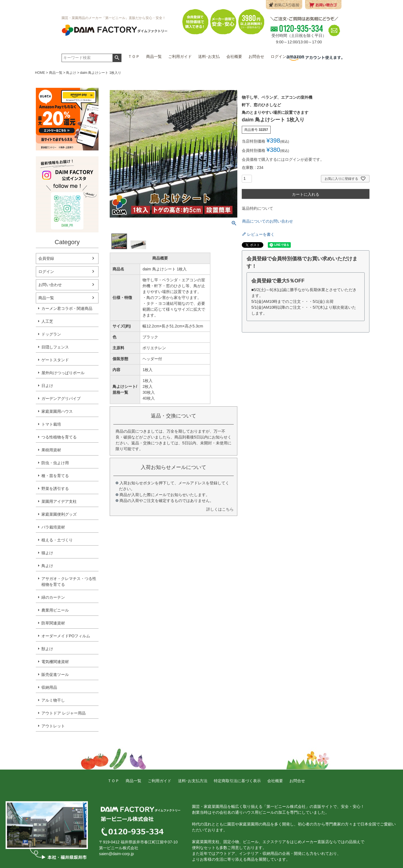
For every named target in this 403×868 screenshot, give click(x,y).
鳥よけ (71, 73)
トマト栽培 (51, 424)
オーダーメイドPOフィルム (66, 636)
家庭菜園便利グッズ (59, 514)
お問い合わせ (50, 285)
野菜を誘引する (55, 489)
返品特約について (257, 208)
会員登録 (46, 258)
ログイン (46, 272)
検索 (117, 58)
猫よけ (47, 553)
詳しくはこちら (220, 509)
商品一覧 (56, 73)
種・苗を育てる (55, 476)
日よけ (47, 386)
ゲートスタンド (55, 360)
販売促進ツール (55, 674)
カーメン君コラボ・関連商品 (67, 308)
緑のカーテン (53, 597)
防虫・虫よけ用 (55, 463)
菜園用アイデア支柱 (59, 501)
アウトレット (53, 726)
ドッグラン (51, 334)
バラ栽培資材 (53, 527)
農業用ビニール (55, 610)
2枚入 (147, 386)
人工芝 (47, 321)
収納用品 (49, 687)
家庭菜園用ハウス (57, 411)
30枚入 (149, 392)
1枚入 (147, 381)
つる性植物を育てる (59, 437)
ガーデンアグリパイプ (61, 398)
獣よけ (47, 649)
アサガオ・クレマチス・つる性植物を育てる (69, 582)
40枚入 (149, 398)
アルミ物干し (53, 700)
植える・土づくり (57, 540)
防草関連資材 (53, 623)
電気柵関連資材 (55, 662)
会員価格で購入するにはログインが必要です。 (283, 159)
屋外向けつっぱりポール (63, 373)
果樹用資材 (51, 450)
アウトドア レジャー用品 (64, 713)
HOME (40, 73)
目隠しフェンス (55, 347)
